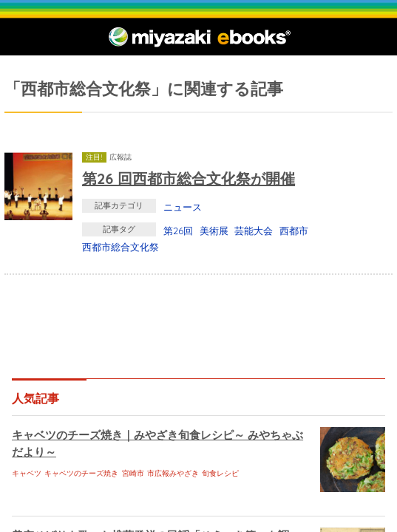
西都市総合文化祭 (121, 247)
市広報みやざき (173, 473)
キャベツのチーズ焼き (81, 473)
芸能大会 (254, 231)
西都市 (294, 231)
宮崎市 (133, 473)
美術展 (214, 231)
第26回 (178, 231)
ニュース (183, 207)
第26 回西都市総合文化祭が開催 (189, 178)
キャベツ (27, 473)
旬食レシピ (220, 473)
